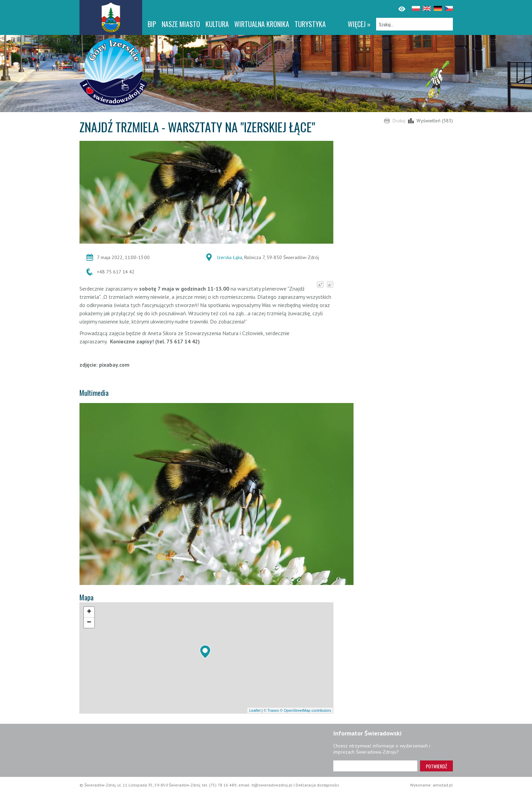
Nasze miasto (181, 24)
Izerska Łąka (230, 257)
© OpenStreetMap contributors (305, 710)
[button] (205, 652)
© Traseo (271, 710)
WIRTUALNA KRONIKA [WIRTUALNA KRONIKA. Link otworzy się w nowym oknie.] (262, 24)
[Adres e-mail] (375, 766)
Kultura (217, 24)
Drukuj (399, 121)
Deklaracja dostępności (317, 785)
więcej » (359, 24)
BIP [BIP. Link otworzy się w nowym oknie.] (152, 24)
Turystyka (310, 24)
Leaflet (255, 710)
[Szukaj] (415, 24)
